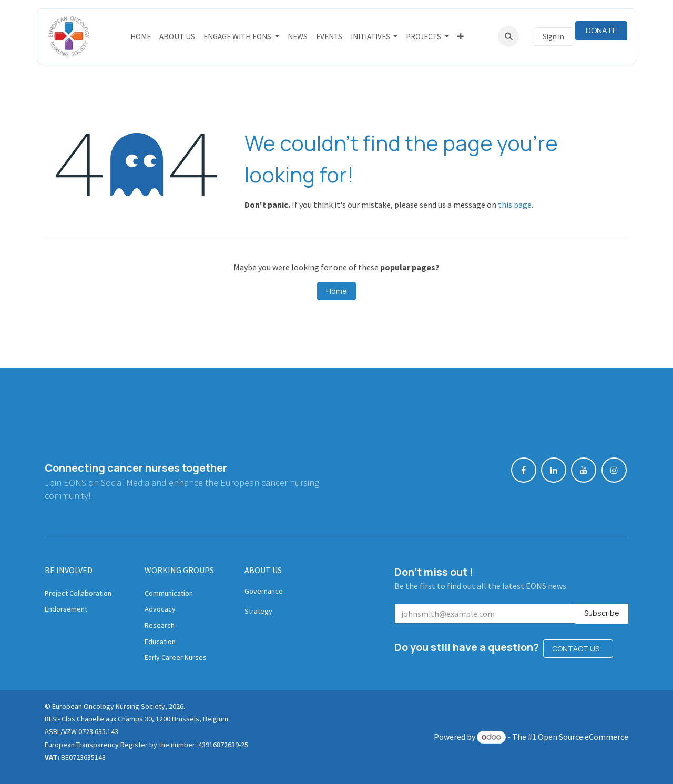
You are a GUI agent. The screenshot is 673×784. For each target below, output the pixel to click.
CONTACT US (578, 649)
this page (515, 205)
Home (336, 291)
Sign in (553, 37)
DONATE (601, 30)
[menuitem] (141, 37)
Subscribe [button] (602, 613)
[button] (508, 36)
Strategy (258, 611)
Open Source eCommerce (583, 737)
